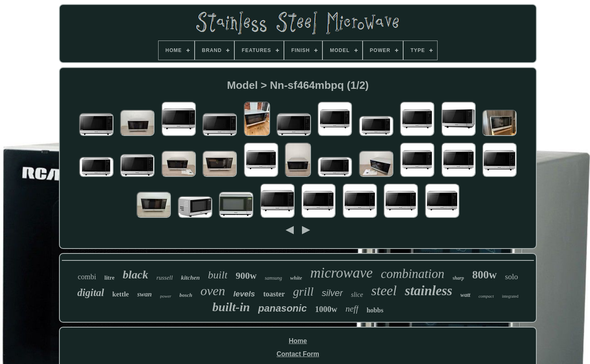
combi (87, 277)
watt (465, 295)
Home (298, 341)
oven (213, 291)
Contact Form (298, 354)
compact (486, 296)
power (166, 296)
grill (303, 292)
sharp (458, 278)
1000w (326, 309)
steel (384, 291)
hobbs (375, 310)
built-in (231, 307)
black (135, 275)
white (296, 278)
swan (145, 294)
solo (512, 277)
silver (332, 293)
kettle (121, 294)
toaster (274, 294)
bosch (186, 295)
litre (110, 278)
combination (413, 274)
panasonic (283, 308)
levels (244, 294)
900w (246, 276)
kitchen (191, 278)
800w (485, 275)
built (218, 275)
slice (357, 295)
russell (165, 278)
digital (91, 293)
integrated (510, 296)
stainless (429, 291)
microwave (341, 273)
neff (352, 309)
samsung (273, 278)
